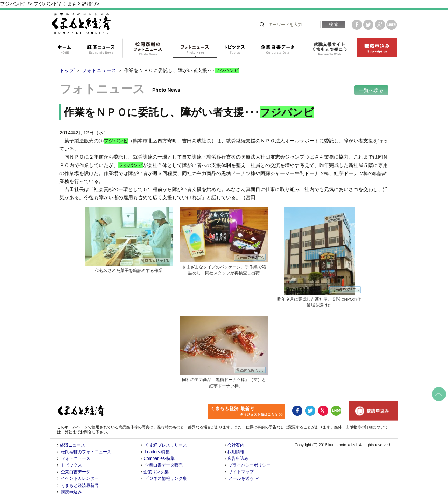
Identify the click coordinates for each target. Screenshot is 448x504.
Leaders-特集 (157, 452)
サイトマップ (241, 472)
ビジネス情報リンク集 (166, 478)
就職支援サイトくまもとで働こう (329, 49)
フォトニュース (195, 49)
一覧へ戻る (371, 90)
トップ (67, 70)
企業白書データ (277, 49)
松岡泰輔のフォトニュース (148, 49)
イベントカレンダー (80, 478)
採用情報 (236, 452)
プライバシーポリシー (250, 465)
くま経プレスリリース (166, 445)
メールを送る (244, 478)
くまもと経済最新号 (80, 485)
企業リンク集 (156, 472)
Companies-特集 (159, 458)
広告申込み (238, 458)
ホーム (64, 49)
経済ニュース (101, 49)
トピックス (235, 49)
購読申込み (377, 49)
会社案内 (236, 445)
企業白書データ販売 (164, 465)
